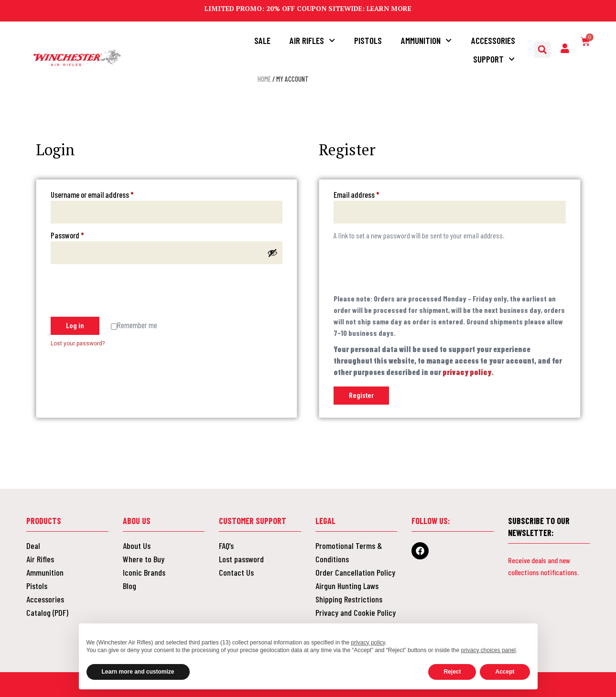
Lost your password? (78, 343)
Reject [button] (452, 672)
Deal (33, 546)
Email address (369, 194)
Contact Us (236, 572)
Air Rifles (312, 40)
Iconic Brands (144, 572)
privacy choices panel (489, 650)
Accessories (493, 40)
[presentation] (123, 292)
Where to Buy (144, 559)
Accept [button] (505, 672)
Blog (130, 586)
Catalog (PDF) (47, 612)
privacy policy (467, 372)
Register (361, 396)
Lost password (241, 559)
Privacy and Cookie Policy (356, 612)
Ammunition (426, 40)
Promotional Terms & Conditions (349, 552)
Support (494, 59)
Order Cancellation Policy (355, 572)
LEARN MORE (389, 8)
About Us (137, 546)
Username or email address (105, 194)
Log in (75, 326)
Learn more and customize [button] (138, 672)
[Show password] (272, 253)
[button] (542, 50)
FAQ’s (226, 546)
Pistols (368, 40)
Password (80, 235)
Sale (262, 40)
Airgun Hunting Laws (347, 586)
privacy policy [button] (368, 643)
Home (264, 79)
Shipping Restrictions (349, 599)
